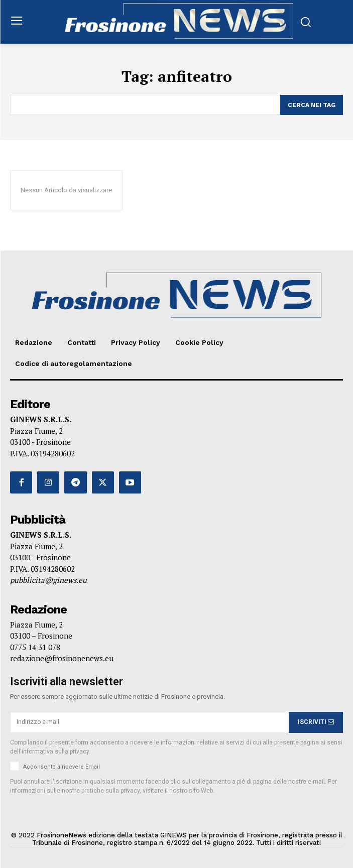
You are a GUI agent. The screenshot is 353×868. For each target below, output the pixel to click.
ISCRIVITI (316, 722)
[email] (149, 722)
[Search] (312, 105)
